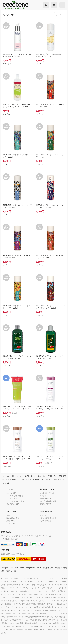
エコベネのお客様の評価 (15, 501)
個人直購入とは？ (13, 504)
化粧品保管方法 (45, 504)
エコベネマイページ (47, 515)
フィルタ (60, 15)
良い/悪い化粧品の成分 (48, 501)
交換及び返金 (11, 521)
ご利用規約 (58, 568)
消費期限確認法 (45, 498)
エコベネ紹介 (11, 493)
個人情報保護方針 (46, 568)
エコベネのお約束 (13, 498)
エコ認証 (43, 496)
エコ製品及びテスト (47, 493)
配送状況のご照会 (13, 518)
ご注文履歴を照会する (48, 518)
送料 (8, 515)
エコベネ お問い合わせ (15, 496)
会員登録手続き (45, 521)
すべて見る (11, 523)
